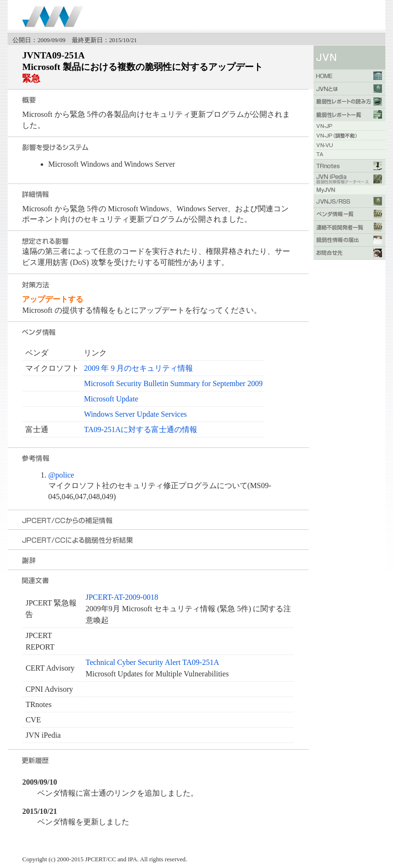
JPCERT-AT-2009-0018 (122, 597)
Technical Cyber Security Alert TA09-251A (152, 662)
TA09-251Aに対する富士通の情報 (140, 429)
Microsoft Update (111, 399)
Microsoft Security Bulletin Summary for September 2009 (173, 383)
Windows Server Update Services (135, 414)
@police (61, 475)
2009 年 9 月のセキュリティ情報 (138, 368)
